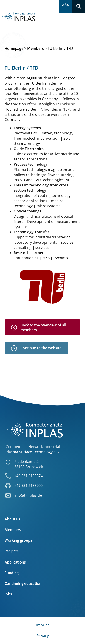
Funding (12, 573)
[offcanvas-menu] (81, 20)
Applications (15, 562)
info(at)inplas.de (28, 495)
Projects (12, 551)
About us (12, 519)
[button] (79, 6)
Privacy (43, 636)
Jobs (8, 594)
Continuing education (23, 583)
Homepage (14, 48)
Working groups (18, 540)
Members (35, 48)
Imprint (43, 625)
